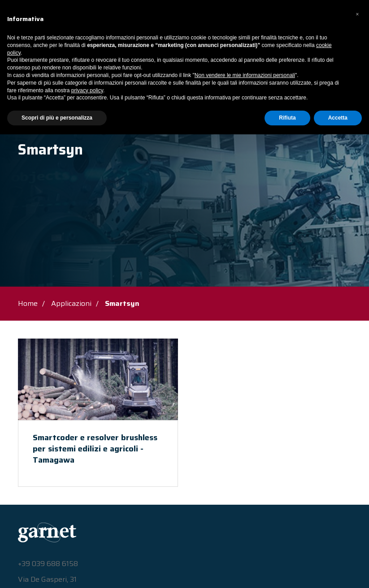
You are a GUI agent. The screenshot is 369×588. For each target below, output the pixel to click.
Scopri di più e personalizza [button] (57, 571)
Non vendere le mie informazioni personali (245, 529)
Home (28, 303)
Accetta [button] (338, 571)
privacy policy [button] (87, 544)
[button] (357, 468)
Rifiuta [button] (287, 571)
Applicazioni (67, 128)
